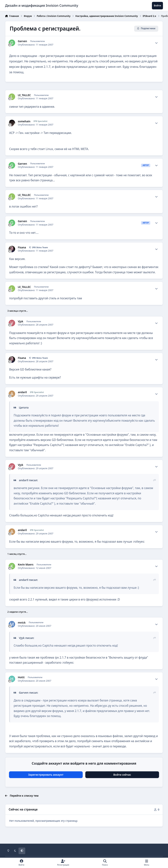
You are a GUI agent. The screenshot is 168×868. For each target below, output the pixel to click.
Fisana (22, 247)
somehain (24, 121)
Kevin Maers (26, 565)
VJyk (20, 321)
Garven (22, 41)
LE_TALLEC (24, 95)
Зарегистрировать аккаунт (46, 775)
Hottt (21, 677)
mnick (22, 623)
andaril (22, 392)
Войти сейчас (122, 775)
